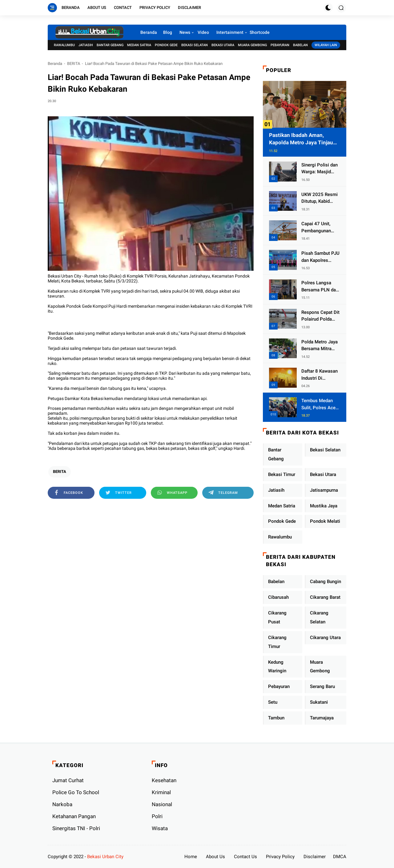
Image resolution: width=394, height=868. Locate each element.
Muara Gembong (252, 45)
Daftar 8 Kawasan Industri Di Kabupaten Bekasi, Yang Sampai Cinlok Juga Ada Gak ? (320, 375)
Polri (157, 816)
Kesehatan (164, 780)
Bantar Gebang (110, 45)
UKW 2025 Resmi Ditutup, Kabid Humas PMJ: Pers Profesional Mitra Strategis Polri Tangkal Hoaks (320, 198)
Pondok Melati (325, 521)
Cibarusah (278, 597)
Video (203, 32)
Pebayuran (280, 45)
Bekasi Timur (282, 474)
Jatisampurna (324, 490)
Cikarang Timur (277, 642)
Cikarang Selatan (319, 617)
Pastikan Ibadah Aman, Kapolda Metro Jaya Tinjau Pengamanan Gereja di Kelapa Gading (305, 139)
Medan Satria (139, 45)
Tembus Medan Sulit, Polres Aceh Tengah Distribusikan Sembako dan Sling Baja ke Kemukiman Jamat (321, 404)
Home (191, 857)
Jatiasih (86, 45)
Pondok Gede (166, 45)
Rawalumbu (64, 45)
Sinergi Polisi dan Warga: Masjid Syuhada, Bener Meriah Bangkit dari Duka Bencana (320, 169)
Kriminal (161, 792)
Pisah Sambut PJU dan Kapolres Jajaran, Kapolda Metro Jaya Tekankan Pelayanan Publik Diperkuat (320, 257)
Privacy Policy (155, 8)
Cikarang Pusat (277, 617)
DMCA (340, 857)
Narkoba (62, 804)
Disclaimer (189, 8)
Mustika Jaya (324, 506)
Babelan (300, 45)
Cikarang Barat (325, 597)
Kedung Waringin (277, 667)
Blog (168, 32)
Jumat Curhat (68, 780)
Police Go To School (76, 792)
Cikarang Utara (325, 638)
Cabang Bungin (326, 582)
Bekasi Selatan (195, 45)
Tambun (276, 718)
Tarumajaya (322, 718)
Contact (123, 8)
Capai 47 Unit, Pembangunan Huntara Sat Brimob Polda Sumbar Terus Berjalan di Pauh (318, 228)
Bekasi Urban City (105, 857)
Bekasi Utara (223, 45)
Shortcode (260, 32)
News (185, 32)
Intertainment (230, 32)
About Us (97, 8)
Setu (273, 702)
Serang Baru (322, 686)
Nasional (162, 804)
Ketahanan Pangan (74, 816)
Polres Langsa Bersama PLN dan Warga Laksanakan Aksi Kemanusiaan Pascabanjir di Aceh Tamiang (320, 287)
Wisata (160, 828)
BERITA (74, 64)
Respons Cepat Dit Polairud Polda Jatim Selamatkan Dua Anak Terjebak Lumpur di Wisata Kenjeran (321, 316)
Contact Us (245, 857)
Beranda (71, 8)
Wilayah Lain (326, 45)
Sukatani (319, 702)
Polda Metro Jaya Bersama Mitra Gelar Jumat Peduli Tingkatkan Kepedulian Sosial (320, 346)
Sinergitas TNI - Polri (76, 828)
